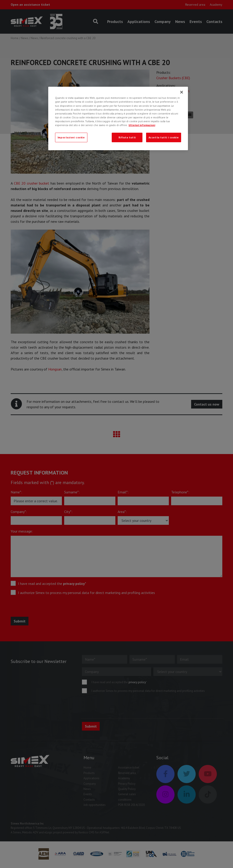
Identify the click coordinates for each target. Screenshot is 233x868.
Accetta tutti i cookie (164, 137)
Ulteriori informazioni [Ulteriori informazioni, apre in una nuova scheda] (142, 125)
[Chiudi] (182, 92)
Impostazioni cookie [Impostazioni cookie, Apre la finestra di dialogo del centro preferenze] (71, 137)
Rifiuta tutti (127, 137)
